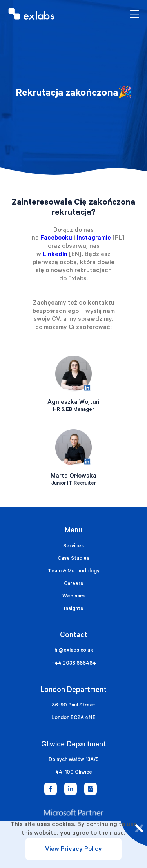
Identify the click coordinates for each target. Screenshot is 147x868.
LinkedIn (55, 255)
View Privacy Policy (73, 850)
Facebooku (56, 238)
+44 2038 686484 (74, 664)
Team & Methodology (74, 571)
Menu (73, 531)
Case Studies (73, 559)
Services (73, 546)
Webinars (73, 597)
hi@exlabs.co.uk (74, 651)
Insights (73, 609)
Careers (73, 584)
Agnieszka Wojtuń (73, 403)
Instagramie (94, 238)
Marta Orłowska (73, 476)
